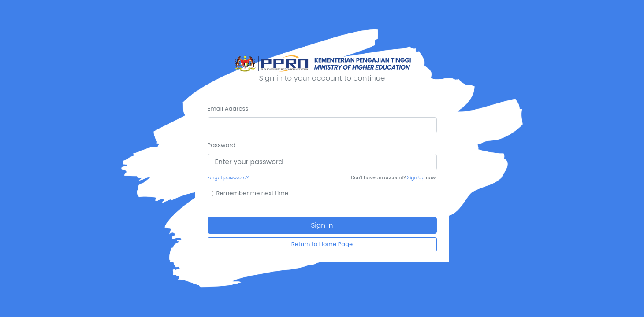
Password (221, 145)
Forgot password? (228, 178)
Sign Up (416, 178)
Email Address (228, 109)
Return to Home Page (322, 244)
